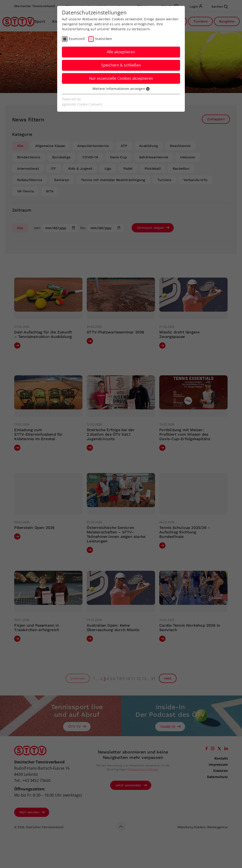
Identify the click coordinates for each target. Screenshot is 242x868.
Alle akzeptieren (121, 52)
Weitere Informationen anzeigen (121, 89)
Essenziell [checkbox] (77, 39)
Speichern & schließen (121, 65)
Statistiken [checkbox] (104, 39)
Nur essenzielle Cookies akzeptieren (121, 78)
